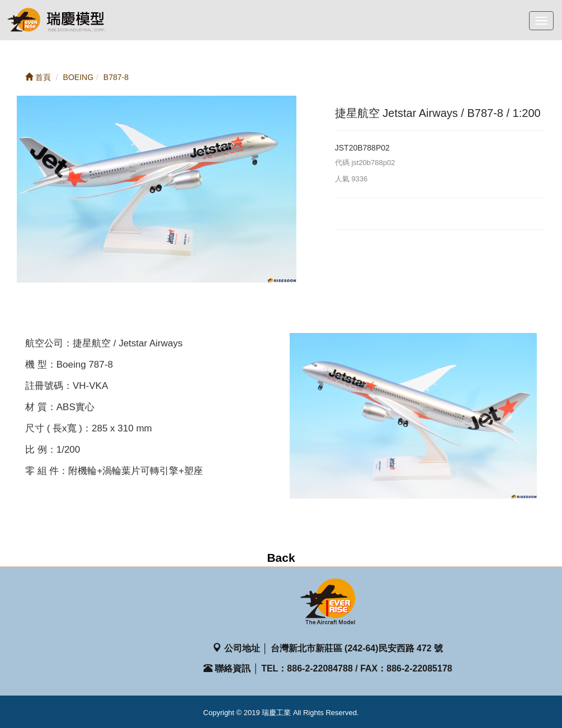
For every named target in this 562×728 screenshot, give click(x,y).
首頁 (38, 77)
